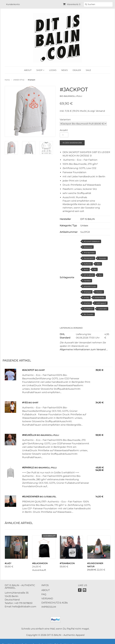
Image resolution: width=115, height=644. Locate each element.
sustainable (103, 309)
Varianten (65, 120)
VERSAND (47, 598)
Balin (99, 264)
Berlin (86, 269)
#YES (25, 403)
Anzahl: (64, 130)
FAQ (44, 594)
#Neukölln (29, 435)
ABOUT (28, 70)
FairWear (87, 281)
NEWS (65, 70)
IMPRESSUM (49, 607)
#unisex (99, 292)
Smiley (87, 297)
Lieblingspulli (101, 303)
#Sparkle (28, 468)
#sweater (103, 258)
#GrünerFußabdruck (92, 241)
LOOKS (53, 70)
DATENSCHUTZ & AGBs (55, 603)
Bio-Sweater (89, 314)
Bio (95, 269)
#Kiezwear (88, 247)
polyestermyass (90, 286)
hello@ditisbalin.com (24, 607)
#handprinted (89, 253)
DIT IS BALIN (88, 219)
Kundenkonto (13, 4)
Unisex (84, 226)
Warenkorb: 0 (72, 4)
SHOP (40, 70)
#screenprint (89, 258)
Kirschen (87, 303)
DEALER (77, 70)
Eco (100, 275)
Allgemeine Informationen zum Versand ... (84, 349)
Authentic (88, 264)
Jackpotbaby (99, 297)
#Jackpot (87, 292)
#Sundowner (31, 497)
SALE (88, 70)
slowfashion (88, 309)
